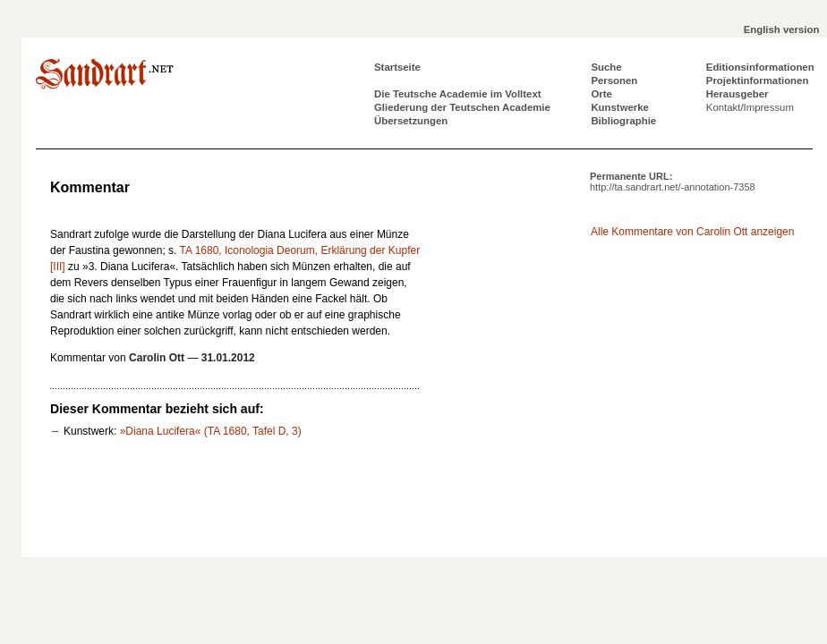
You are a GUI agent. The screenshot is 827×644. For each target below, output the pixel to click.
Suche (606, 67)
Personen (614, 80)
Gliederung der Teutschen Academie (462, 107)
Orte (601, 94)
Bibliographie (623, 121)
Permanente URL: (673, 182)
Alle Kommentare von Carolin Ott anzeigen (692, 232)
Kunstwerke (620, 107)
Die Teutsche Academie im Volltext (458, 94)
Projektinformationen (758, 80)
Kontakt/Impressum (750, 107)
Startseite (397, 67)
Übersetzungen (411, 121)
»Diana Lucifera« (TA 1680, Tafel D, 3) (211, 431)
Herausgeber (737, 94)
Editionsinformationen (760, 67)
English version (782, 30)
